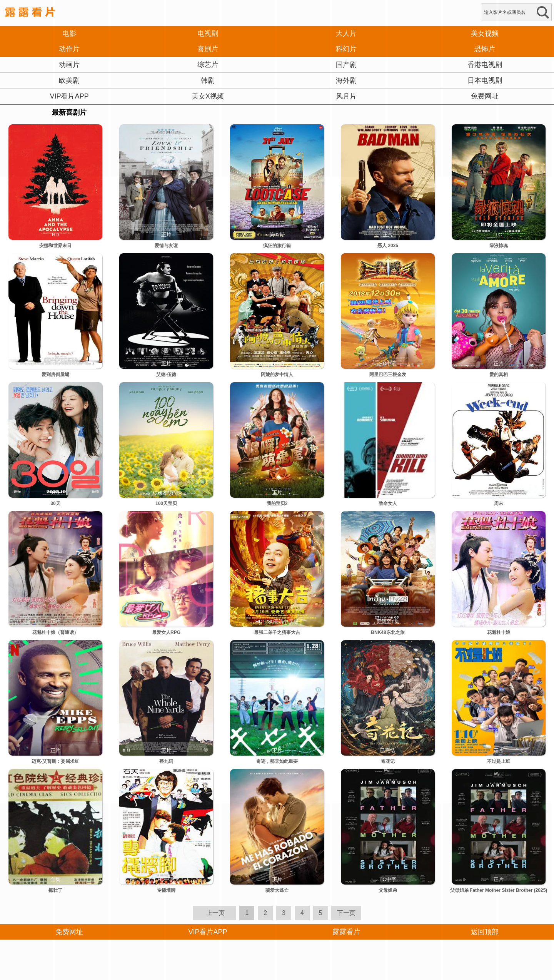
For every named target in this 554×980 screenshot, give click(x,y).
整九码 (166, 761)
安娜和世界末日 (55, 246)
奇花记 (388, 761)
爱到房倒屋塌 (55, 375)
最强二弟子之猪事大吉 (277, 632)
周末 (499, 503)
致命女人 (388, 503)
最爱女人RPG (166, 632)
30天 (55, 503)
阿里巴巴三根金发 (388, 375)
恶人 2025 (388, 246)
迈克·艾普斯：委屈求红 (55, 761)
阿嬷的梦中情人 (277, 375)
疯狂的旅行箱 (277, 246)
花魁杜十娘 (499, 632)
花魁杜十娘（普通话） (55, 632)
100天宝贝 (166, 503)
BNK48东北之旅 (388, 632)
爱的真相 (499, 375)
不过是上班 (499, 761)
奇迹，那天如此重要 (277, 761)
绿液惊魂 (499, 246)
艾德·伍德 (166, 375)
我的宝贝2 (277, 503)
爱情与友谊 (166, 246)
